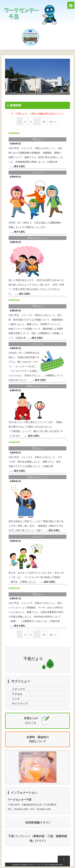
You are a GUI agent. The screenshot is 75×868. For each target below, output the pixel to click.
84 (15, 144)
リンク (16, 699)
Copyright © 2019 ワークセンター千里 (34, 865)
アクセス (17, 694)
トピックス (37, 173)
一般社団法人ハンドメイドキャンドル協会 (34, 755)
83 (15, 311)
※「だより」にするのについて (37, 114)
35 (44, 122)
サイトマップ (20, 704)
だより (37, 139)
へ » (53, 122)
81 (15, 599)
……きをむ (18, 166)
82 (15, 453)
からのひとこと (37, 238)
